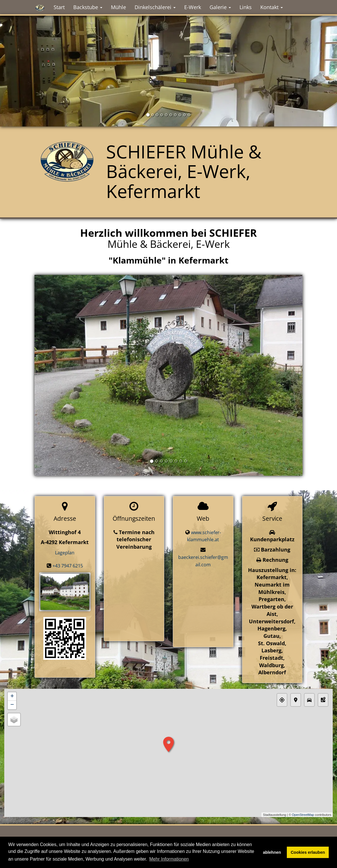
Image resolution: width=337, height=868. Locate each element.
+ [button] (12, 697)
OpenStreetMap (303, 815)
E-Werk (193, 7)
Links (246, 7)
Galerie (220, 7)
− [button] (12, 705)
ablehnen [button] (272, 852)
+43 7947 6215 (68, 566)
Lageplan (65, 553)
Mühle (118, 7)
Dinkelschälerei (155, 7)
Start (59, 7)
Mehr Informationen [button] (169, 859)
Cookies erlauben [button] (308, 852)
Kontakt (272, 7)
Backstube (88, 7)
